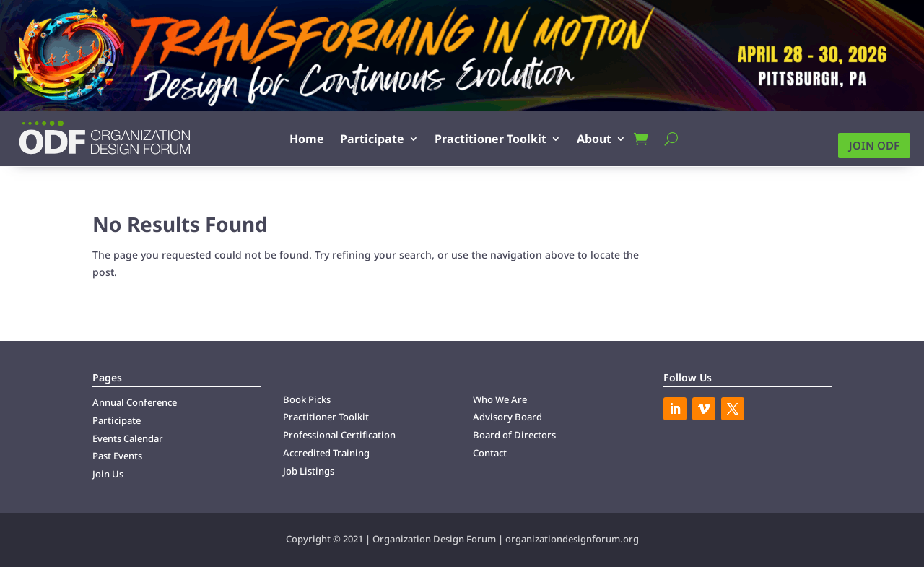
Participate (372, 139)
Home (307, 139)
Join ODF (874, 145)
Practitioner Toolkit (491, 139)
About (594, 139)
